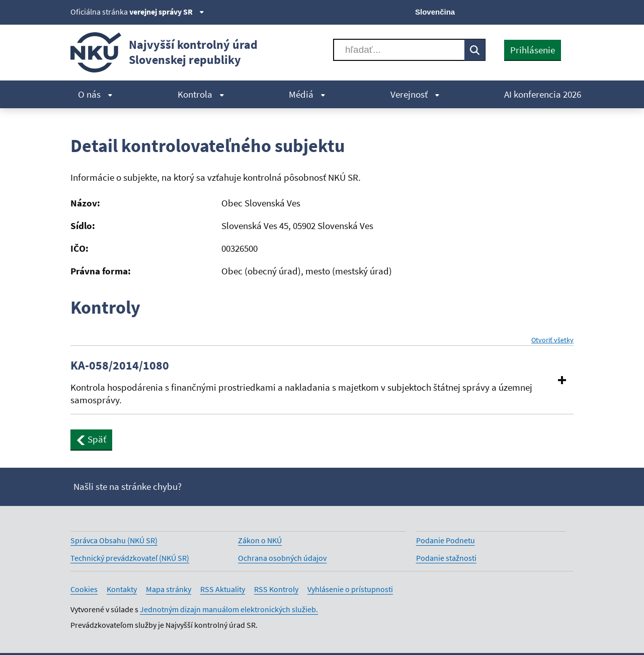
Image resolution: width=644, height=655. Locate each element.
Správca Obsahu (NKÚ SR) (114, 540)
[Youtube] (534, 11)
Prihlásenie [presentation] (533, 50)
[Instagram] (567, 11)
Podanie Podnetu (446, 540)
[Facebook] (516, 11)
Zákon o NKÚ (260, 540)
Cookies (84, 589)
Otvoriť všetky (552, 340)
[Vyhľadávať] (399, 50)
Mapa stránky (169, 589)
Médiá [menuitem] (307, 94)
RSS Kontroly (276, 589)
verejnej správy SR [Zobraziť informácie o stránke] (167, 12)
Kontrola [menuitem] (201, 94)
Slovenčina (435, 12)
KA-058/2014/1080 (120, 366)
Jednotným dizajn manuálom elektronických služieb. (229, 609)
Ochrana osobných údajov (282, 558)
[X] (499, 11)
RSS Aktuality (223, 589)
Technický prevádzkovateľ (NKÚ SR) (130, 558)
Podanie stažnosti (446, 558)
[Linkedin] (550, 11)
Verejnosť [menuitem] (415, 94)
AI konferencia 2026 (543, 94)
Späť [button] (91, 439)
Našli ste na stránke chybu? (128, 486)
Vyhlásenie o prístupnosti (350, 589)
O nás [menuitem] (95, 94)
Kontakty (122, 589)
